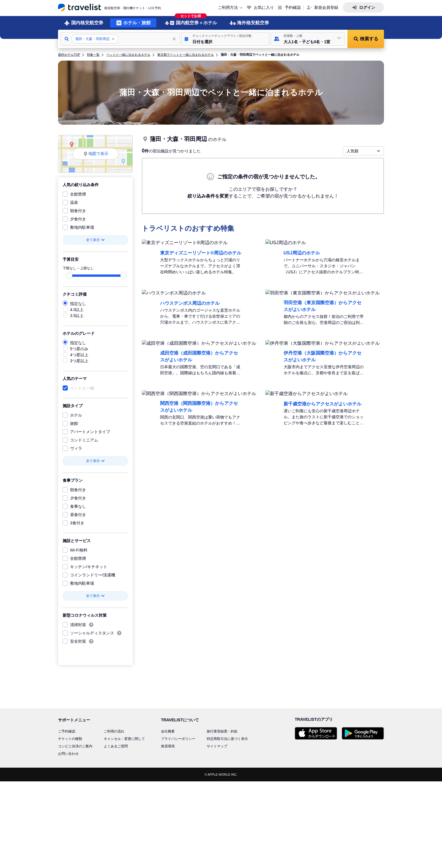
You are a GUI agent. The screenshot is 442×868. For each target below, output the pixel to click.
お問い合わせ (68, 754)
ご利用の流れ (114, 731)
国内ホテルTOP (69, 55)
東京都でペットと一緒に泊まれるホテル (186, 55)
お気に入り (264, 7)
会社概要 (168, 731)
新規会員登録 (326, 7)
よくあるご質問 (116, 746)
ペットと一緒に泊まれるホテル (128, 55)
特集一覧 (93, 55)
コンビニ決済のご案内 (75, 746)
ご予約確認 (67, 731)
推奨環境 (168, 746)
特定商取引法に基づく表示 (227, 739)
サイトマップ (217, 746)
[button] (225, 39)
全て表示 (95, 240)
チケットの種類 (70, 739)
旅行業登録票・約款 (222, 731)
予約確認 (293, 7)
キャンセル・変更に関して (124, 739)
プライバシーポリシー (178, 739)
